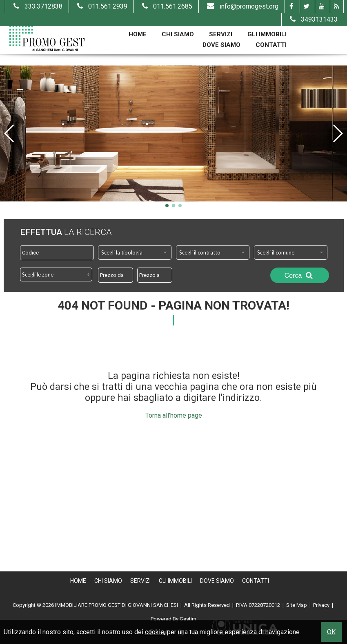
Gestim (188, 619)
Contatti (271, 45)
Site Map (297, 605)
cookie (155, 632)
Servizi (221, 34)
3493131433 (313, 19)
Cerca (300, 275)
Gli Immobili (267, 34)
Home (138, 34)
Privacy (321, 605)
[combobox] (135, 252)
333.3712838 (37, 6)
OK (331, 632)
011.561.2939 (101, 6)
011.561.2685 (166, 6)
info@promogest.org (242, 6)
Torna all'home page (174, 415)
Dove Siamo (221, 45)
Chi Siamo (178, 34)
